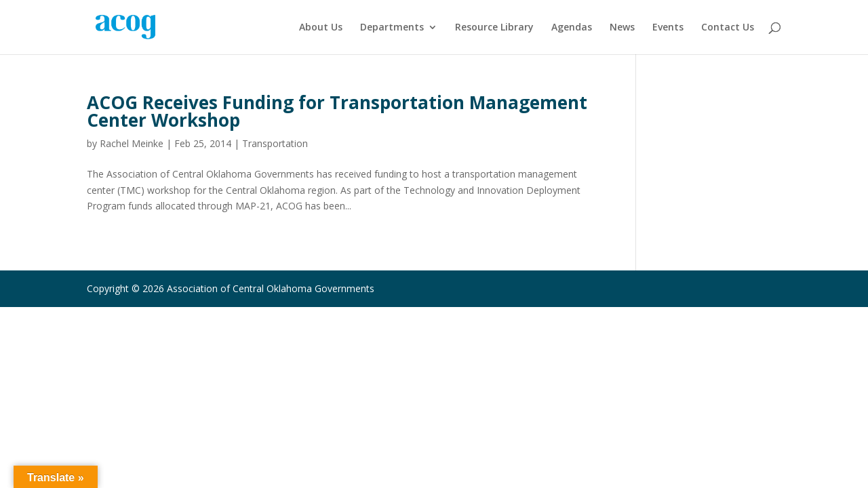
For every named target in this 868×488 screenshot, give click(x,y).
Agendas (572, 28)
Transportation (275, 143)
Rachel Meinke (132, 143)
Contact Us (728, 28)
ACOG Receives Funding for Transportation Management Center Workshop (337, 111)
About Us (321, 28)
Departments (392, 28)
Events (668, 28)
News (622, 28)
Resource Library (494, 28)
